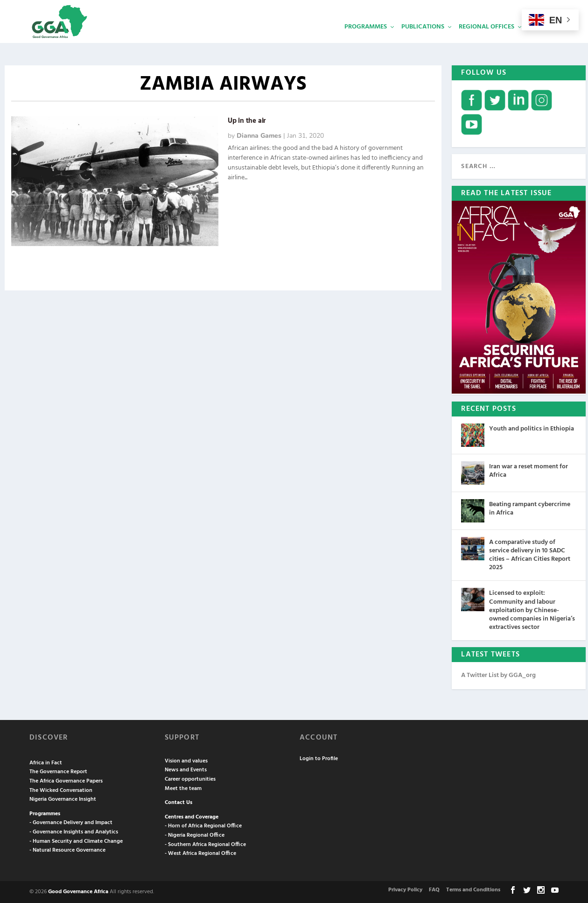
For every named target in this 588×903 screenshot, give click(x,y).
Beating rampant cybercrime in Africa (530, 508)
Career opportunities (190, 779)
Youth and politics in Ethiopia (532, 428)
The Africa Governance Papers (66, 781)
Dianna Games (259, 136)
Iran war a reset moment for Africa (528, 470)
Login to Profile (319, 759)
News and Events (186, 770)
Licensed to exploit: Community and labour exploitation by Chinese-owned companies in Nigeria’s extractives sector (532, 610)
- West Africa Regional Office (200, 854)
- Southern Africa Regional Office (205, 844)
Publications (423, 40)
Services (542, 40)
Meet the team (183, 788)
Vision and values (186, 761)
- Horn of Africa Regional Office (203, 826)
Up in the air (247, 121)
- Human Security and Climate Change (76, 841)
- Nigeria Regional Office (195, 835)
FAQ (434, 890)
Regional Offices (486, 40)
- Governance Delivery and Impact (71, 823)
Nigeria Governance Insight (63, 799)
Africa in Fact (46, 762)
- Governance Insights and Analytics (74, 832)
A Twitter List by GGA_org (498, 675)
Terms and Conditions (473, 890)
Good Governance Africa (78, 891)
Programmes (366, 40)
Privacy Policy (405, 890)
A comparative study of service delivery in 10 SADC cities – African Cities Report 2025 (530, 555)
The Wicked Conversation (61, 790)
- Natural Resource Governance (67, 850)
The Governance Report (58, 772)
